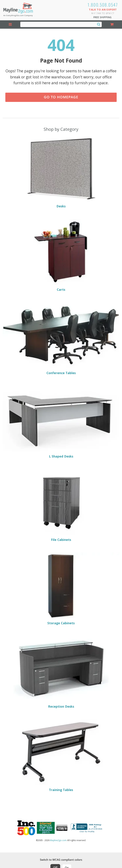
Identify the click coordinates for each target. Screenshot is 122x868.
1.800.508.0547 (103, 5)
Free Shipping (102, 17)
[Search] (99, 24)
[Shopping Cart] (112, 24)
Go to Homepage (61, 97)
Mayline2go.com (58, 840)
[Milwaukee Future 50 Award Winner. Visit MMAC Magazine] (62, 828)
